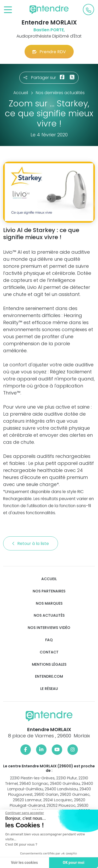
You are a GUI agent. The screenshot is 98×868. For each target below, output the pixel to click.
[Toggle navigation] (8, 10)
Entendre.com (49, 676)
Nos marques (49, 603)
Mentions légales (49, 664)
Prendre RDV (49, 52)
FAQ (49, 640)
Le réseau (49, 689)
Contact (49, 652)
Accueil (49, 579)
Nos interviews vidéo (49, 628)
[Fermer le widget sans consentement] (24, 813)
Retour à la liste (31, 544)
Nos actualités (49, 615)
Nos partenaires (49, 591)
